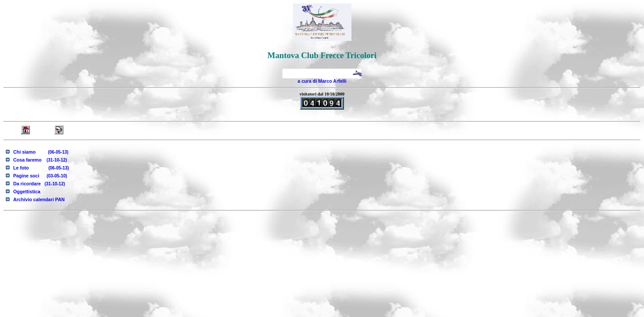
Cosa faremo (40, 160)
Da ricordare (39, 184)
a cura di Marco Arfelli (322, 81)
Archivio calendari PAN (39, 199)
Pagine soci (40, 176)
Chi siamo (41, 152)
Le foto (41, 168)
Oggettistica (27, 192)
